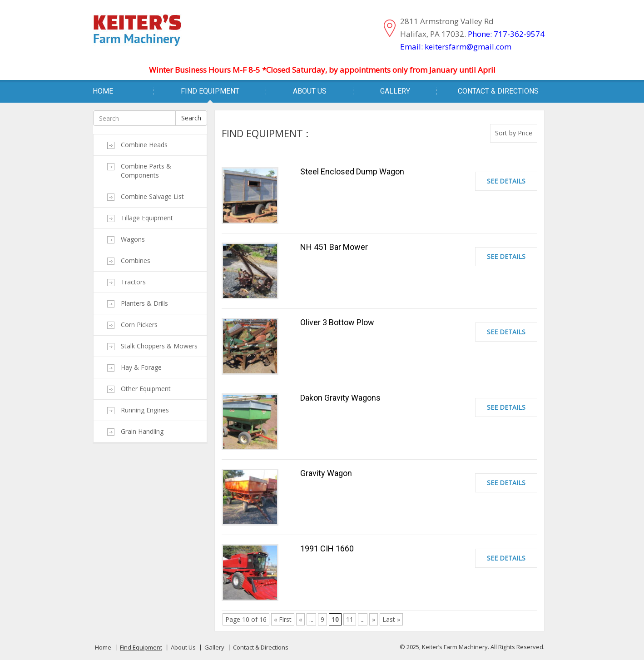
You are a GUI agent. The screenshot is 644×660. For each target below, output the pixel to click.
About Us (310, 91)
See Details (506, 181)
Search (191, 118)
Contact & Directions (498, 91)
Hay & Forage (141, 367)
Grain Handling (142, 431)
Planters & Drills (144, 303)
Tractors (133, 282)
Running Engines (145, 410)
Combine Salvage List (152, 196)
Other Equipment (146, 389)
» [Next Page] (374, 619)
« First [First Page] (283, 619)
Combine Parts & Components (146, 171)
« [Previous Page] (300, 619)
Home (103, 91)
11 (350, 619)
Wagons (133, 239)
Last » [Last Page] (391, 619)
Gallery (395, 91)
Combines (136, 261)
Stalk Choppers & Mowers (159, 346)
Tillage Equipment (147, 218)
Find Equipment (210, 91)
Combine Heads (144, 145)
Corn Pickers (139, 325)
